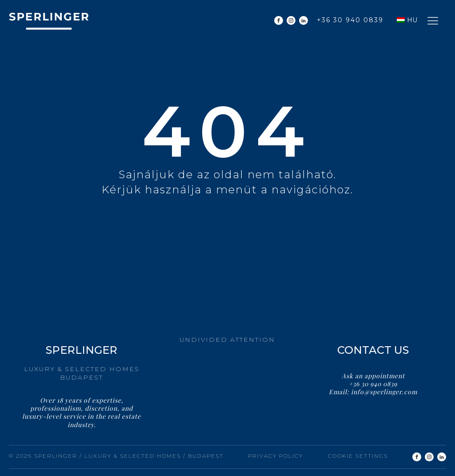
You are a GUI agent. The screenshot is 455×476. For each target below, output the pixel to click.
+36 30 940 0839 (350, 20)
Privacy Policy (275, 456)
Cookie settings (358, 456)
